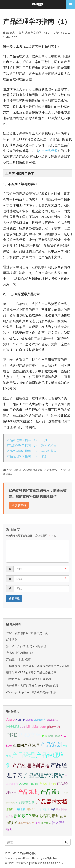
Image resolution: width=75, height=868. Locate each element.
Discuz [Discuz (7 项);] (29, 720)
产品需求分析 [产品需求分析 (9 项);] (25, 802)
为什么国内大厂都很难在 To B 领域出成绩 (32, 686)
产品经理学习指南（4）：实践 (27, 456)
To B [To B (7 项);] (44, 736)
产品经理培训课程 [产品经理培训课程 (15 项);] (31, 766)
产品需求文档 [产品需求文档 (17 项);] (52, 802)
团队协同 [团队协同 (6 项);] (21, 809)
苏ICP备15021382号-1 (17, 863)
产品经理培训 (14, 470)
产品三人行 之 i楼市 (18, 659)
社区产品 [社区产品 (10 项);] (59, 823)
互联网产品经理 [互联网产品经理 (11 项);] (26, 745)
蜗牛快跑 (12, 640)
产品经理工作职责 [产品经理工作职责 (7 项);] (29, 784)
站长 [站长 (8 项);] (9, 829)
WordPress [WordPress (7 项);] (54, 736)
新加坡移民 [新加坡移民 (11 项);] (41, 816)
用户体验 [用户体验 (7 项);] (46, 823)
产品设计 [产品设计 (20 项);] (52, 792)
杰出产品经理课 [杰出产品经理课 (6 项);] (26, 823)
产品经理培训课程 (33, 470)
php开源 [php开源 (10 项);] (53, 727)
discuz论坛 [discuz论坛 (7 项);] (52, 720)
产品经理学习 (51, 470)
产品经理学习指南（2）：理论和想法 (32, 445)
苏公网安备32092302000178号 (47, 863)
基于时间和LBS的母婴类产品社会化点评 (31, 672)
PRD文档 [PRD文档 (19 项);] (30, 735)
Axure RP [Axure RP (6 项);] (20, 720)
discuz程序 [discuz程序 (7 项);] (40, 720)
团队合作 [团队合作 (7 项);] (31, 809)
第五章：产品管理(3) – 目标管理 (26, 646)
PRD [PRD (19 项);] (12, 735)
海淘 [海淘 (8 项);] (38, 823)
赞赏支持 (19, 505)
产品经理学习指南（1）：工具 (27, 440)
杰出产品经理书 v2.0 (37, 33)
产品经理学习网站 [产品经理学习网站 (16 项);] (44, 776)
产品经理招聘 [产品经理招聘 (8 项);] (48, 784)
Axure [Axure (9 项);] (10, 719)
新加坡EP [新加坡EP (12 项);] (22, 816)
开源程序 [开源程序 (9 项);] (43, 809)
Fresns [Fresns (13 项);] (13, 726)
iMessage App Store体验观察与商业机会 (31, 692)
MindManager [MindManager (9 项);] (36, 727)
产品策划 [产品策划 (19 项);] (51, 745)
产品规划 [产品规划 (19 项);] (29, 792)
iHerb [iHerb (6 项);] (23, 727)
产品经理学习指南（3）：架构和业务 (32, 451)
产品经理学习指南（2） (21, 653)
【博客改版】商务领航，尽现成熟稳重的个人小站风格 (40, 666)
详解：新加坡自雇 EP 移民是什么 (27, 633)
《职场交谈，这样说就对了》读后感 (29, 679)
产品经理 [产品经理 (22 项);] (23, 755)
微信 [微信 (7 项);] (53, 809)
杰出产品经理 (48, 151)
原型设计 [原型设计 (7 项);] (11, 809)
